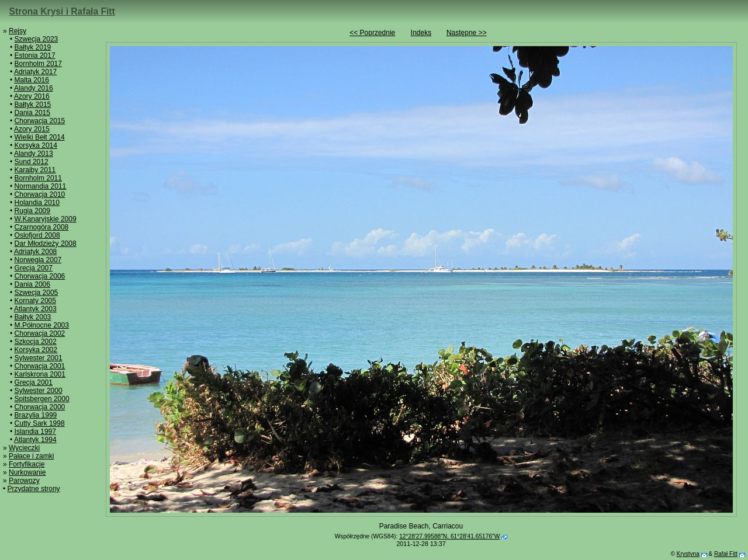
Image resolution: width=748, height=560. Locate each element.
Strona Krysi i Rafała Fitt (62, 11)
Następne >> (467, 33)
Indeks (421, 33)
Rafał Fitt (726, 554)
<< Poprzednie (372, 33)
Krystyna (688, 554)
